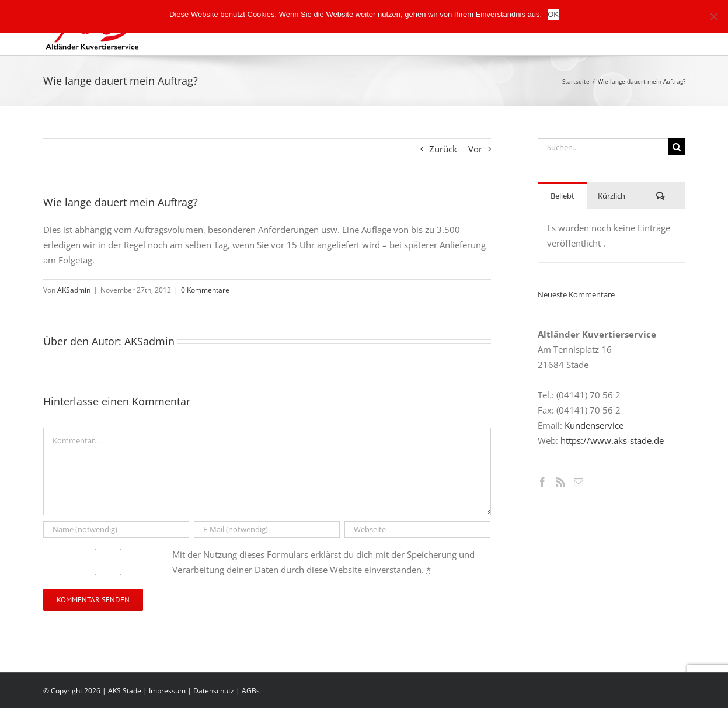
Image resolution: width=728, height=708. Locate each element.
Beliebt (562, 196)
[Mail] (579, 482)
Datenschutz (214, 691)
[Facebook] (542, 482)
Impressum (167, 691)
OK (553, 14)
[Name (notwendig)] (116, 530)
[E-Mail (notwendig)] (267, 530)
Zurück (443, 149)
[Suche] (677, 147)
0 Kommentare (205, 290)
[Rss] (560, 482)
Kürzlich (612, 196)
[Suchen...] (603, 147)
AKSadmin (74, 290)
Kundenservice (594, 425)
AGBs (251, 691)
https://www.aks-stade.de (612, 440)
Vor (475, 149)
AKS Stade (125, 691)
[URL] (418, 530)
